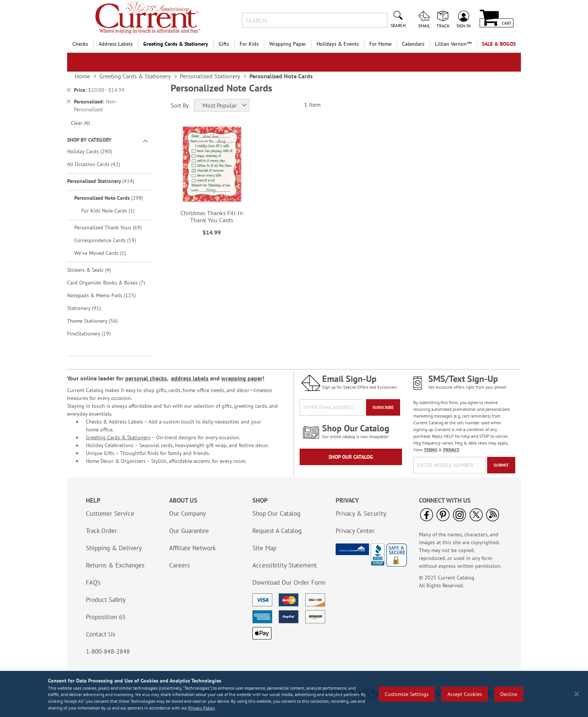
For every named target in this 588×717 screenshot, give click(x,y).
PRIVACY (451, 450)
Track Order (101, 531)
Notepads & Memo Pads (107, 295)
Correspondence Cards (110, 240)
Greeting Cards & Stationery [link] (135, 76)
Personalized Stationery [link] (210, 76)
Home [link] (82, 76)
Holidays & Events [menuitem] (338, 44)
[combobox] (314, 20)
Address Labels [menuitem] (116, 44)
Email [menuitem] (424, 25)
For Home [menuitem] (380, 44)
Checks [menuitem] (80, 44)
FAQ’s (93, 582)
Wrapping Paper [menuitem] (288, 44)
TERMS (430, 450)
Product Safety (106, 600)
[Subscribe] (383, 407)
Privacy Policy (201, 708)
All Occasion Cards (99, 164)
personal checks (146, 378)
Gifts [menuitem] (224, 44)
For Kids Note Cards (112, 210)
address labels (190, 378)
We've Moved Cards (104, 253)
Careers (179, 565)
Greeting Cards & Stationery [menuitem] (176, 44)
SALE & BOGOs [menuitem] (499, 44)
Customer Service (110, 513)
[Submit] (501, 465)
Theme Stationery (98, 321)
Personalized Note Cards (112, 198)
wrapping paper (242, 378)
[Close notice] (577, 694)
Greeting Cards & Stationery (118, 437)
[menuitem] (453, 44)
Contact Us (100, 634)
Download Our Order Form (289, 582)
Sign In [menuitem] (463, 25)
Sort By (180, 105)
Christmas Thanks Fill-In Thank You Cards (212, 216)
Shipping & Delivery (114, 548)
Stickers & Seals (94, 270)
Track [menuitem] (443, 25)
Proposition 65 (106, 617)
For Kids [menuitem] (249, 44)
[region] (294, 694)
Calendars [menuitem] (413, 44)
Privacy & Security (361, 513)
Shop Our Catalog (351, 457)
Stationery (89, 308)
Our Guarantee (189, 531)
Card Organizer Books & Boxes (109, 282)
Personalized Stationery (106, 181)
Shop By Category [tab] (89, 140)
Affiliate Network (192, 548)
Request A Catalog (277, 531)
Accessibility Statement (285, 565)
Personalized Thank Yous (112, 227)
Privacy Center (355, 531)
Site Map (264, 548)
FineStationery (94, 333)
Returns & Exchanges (115, 565)
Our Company (187, 513)
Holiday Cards (95, 151)
